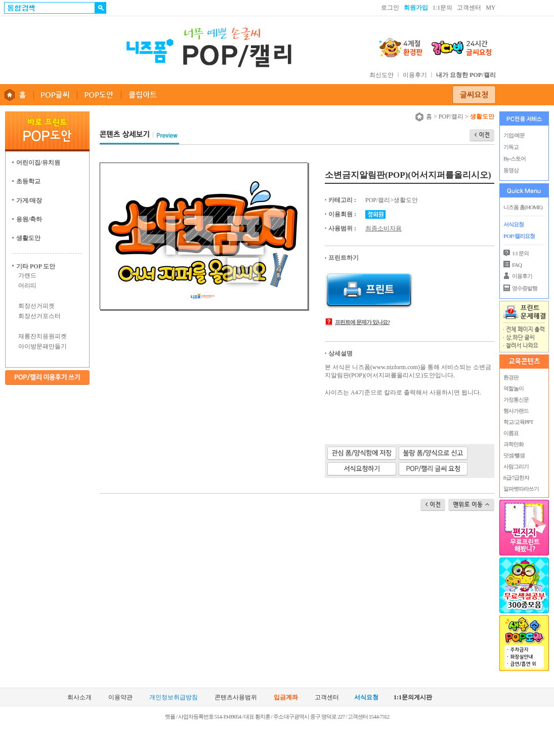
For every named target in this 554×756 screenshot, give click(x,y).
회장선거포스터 (39, 316)
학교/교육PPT (518, 422)
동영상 (511, 170)
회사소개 (79, 698)
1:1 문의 (520, 253)
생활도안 (406, 200)
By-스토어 (515, 158)
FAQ (517, 265)
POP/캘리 (451, 116)
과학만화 (513, 444)
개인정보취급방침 (174, 698)
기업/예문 (514, 135)
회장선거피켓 (36, 306)
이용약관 (120, 698)
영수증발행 (525, 288)
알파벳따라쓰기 (521, 489)
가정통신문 (516, 400)
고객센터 (469, 8)
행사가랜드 (516, 411)
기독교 (511, 147)
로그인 (390, 8)
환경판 (510, 377)
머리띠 (27, 286)
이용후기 (415, 75)
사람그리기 (516, 466)
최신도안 (381, 75)
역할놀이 (513, 388)
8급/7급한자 (516, 478)
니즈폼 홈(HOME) (523, 207)
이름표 (510, 433)
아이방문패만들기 (42, 346)
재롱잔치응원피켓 (42, 336)
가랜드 (27, 275)
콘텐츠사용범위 (236, 698)
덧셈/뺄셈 (514, 455)
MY (491, 8)
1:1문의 (442, 8)
